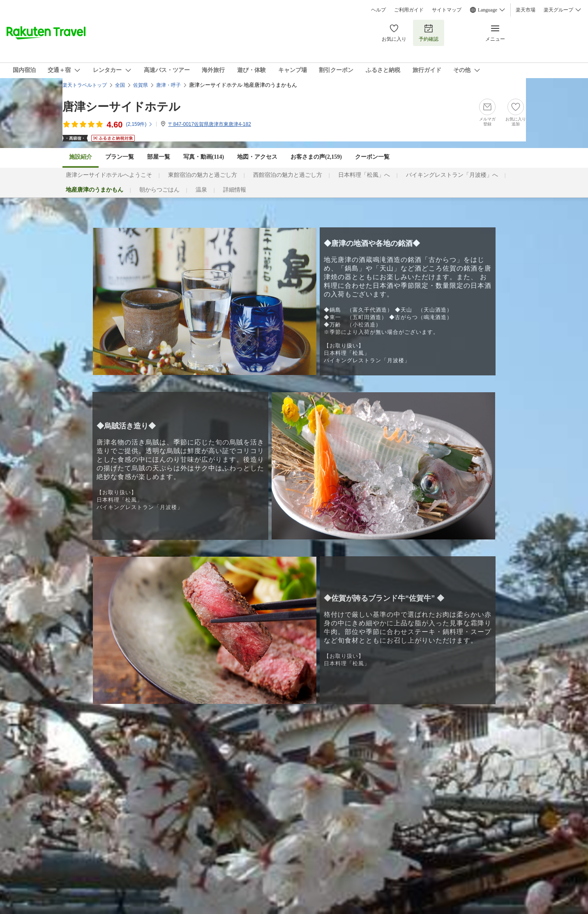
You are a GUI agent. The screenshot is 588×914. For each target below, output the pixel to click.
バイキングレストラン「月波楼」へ (452, 175)
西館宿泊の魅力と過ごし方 (288, 175)
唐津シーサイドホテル (121, 107)
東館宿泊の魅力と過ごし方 (203, 175)
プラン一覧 (120, 157)
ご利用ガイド (409, 10)
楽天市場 (526, 10)
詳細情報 (235, 190)
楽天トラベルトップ (85, 85)
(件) (139, 124)
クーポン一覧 (372, 157)
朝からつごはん (159, 190)
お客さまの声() (316, 157)
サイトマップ (447, 10)
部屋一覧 (159, 157)
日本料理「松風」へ (364, 175)
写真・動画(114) (204, 157)
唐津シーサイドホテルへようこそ (109, 175)
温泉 (201, 190)
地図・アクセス (257, 157)
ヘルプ (378, 10)
